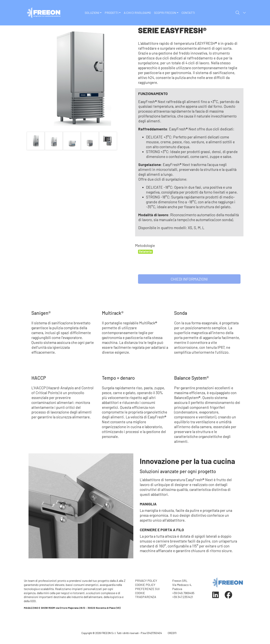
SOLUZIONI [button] (92, 13)
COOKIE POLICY (145, 585)
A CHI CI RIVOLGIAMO (137, 13)
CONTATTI (188, 13)
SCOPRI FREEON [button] (165, 13)
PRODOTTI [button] (111, 13)
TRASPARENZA (146, 597)
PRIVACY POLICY (146, 581)
